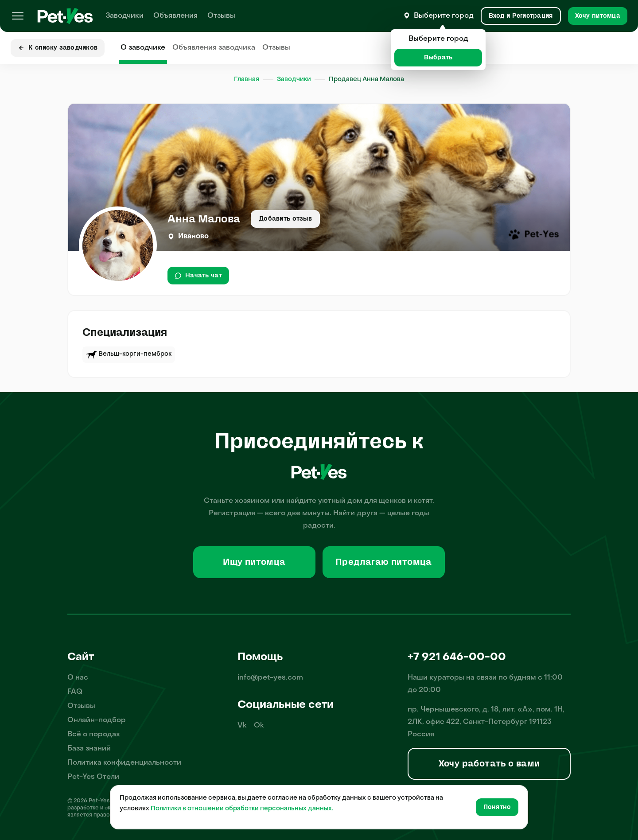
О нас (78, 678)
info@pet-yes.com (270, 678)
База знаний (89, 749)
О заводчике (143, 48)
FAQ (75, 692)
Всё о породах (94, 735)
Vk (242, 726)
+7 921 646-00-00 (457, 657)
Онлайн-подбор (97, 720)
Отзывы (221, 16)
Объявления (175, 16)
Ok (259, 726)
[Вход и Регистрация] (521, 16)
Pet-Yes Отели (93, 777)
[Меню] (18, 16)
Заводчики (124, 16)
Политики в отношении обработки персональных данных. (242, 809)
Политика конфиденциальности (124, 763)
